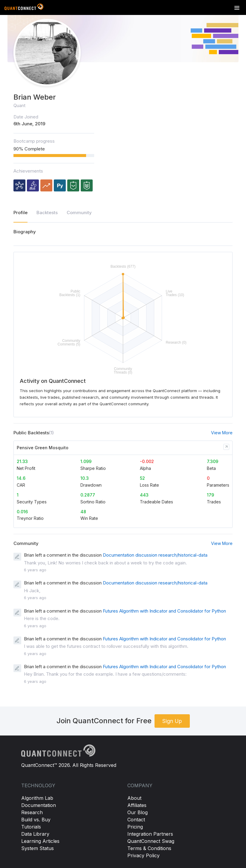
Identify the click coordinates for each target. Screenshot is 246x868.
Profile (20, 213)
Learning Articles (40, 841)
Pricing (135, 827)
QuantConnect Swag (151, 841)
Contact (136, 820)
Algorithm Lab (37, 798)
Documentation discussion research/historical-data (155, 555)
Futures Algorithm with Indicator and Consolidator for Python (164, 611)
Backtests (47, 213)
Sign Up (172, 721)
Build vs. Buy (36, 820)
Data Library (35, 834)
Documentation (39, 805)
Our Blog (137, 812)
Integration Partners (150, 834)
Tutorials (31, 827)
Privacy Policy (143, 855)
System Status (38, 848)
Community (79, 213)
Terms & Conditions (149, 848)
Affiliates (137, 805)
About (134, 798)
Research (32, 812)
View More (222, 433)
